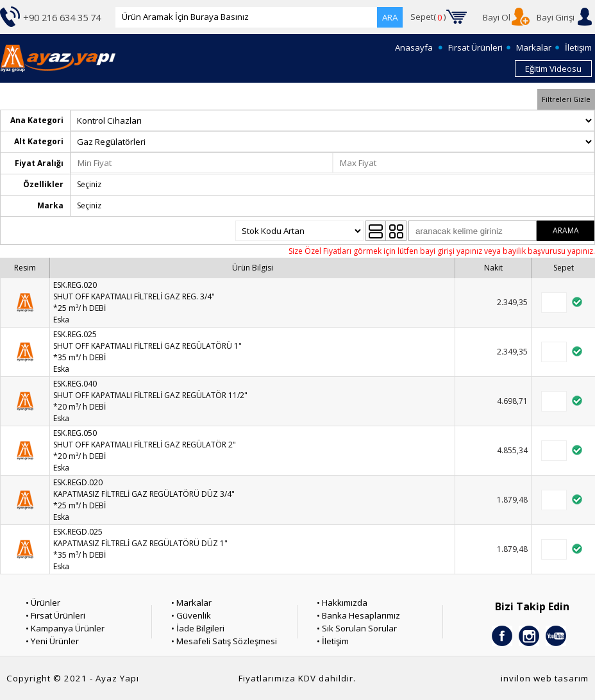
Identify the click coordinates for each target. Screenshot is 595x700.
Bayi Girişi (556, 17)
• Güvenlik (191, 615)
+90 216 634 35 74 (62, 17)
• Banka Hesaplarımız (358, 615)
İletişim (578, 47)
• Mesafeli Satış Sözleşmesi (224, 641)
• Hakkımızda (342, 603)
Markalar (534, 47)
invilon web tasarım (545, 678)
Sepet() (428, 17)
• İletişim (333, 641)
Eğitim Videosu (553, 69)
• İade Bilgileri (198, 628)
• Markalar (191, 603)
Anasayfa (414, 47)
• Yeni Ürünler (52, 641)
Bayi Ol (497, 17)
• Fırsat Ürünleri (55, 615)
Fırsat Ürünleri (475, 47)
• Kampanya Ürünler (65, 628)
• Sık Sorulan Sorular (357, 628)
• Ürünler (43, 603)
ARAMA (566, 230)
